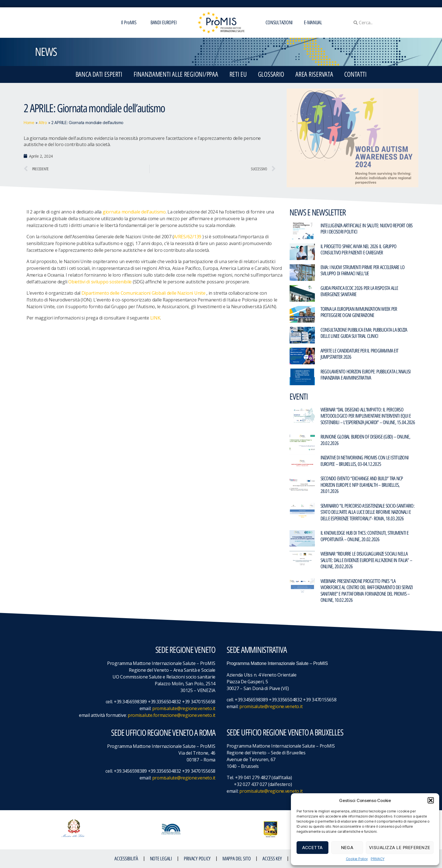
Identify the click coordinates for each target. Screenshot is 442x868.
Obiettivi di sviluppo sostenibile (100, 282)
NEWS (46, 52)
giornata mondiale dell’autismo (134, 212)
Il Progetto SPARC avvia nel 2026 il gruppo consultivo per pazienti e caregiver (359, 250)
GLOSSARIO (271, 74)
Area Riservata (314, 74)
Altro (43, 123)
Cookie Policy (357, 859)
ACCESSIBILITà (126, 859)
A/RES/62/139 (187, 237)
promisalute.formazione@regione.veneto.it (172, 715)
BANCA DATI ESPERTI (99, 74)
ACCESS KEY (272, 859)
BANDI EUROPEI (164, 23)
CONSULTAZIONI (279, 23)
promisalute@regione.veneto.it (184, 708)
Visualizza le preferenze (400, 848)
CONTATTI (355, 74)
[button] (431, 800)
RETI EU (238, 74)
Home (29, 123)
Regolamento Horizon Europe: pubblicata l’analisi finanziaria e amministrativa (366, 375)
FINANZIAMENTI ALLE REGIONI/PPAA (176, 74)
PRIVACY (377, 859)
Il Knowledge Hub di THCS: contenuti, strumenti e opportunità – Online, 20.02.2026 (365, 536)
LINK (155, 318)
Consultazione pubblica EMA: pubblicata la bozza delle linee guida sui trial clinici (364, 333)
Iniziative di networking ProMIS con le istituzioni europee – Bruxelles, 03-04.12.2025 (365, 461)
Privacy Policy (197, 859)
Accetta (312, 848)
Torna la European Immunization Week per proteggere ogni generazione (359, 312)
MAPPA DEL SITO (237, 859)
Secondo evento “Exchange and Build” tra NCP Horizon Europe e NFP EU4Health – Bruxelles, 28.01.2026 (362, 485)
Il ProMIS (130, 23)
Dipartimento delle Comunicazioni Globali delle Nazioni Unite (143, 293)
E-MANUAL (313, 23)
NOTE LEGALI (161, 859)
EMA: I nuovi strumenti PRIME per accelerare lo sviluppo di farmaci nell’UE (363, 271)
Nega (347, 848)
